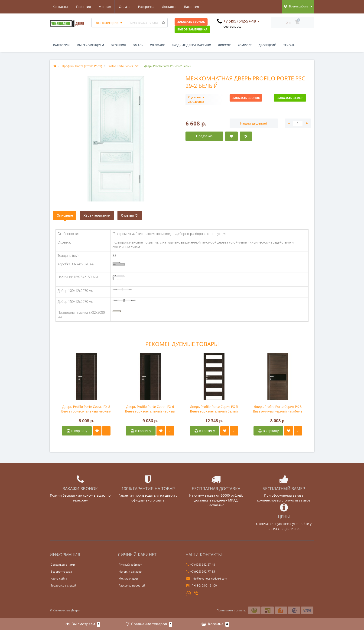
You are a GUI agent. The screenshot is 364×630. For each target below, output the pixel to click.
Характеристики (97, 215)
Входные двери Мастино (191, 45)
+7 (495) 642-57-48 (201, 565)
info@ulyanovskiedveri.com (207, 579)
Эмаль (138, 45)
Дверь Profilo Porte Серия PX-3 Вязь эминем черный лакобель (278, 409)
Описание (65, 215)
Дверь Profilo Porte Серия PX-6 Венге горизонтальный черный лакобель (150, 409)
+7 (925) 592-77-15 (201, 572)
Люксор (224, 45)
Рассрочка (125, 7)
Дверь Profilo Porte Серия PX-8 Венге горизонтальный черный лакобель (86, 409)
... (303, 45)
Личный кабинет (130, 565)
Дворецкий (268, 45)
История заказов (130, 572)
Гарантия (60, 7)
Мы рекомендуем (90, 45)
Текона (289, 45)
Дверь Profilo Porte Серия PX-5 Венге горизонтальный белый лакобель (214, 409)
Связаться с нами (63, 565)
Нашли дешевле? (254, 123)
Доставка (149, 7)
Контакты (195, 7)
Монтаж (82, 7)
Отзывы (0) (130, 215)
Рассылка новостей (132, 585)
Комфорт (245, 45)
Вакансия (172, 7)
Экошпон (119, 45)
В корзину (77, 431)
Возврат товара (61, 572)
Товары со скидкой (63, 585)
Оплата (103, 7)
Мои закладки (128, 579)
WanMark (158, 45)
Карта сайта (59, 579)
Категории (61, 45)
